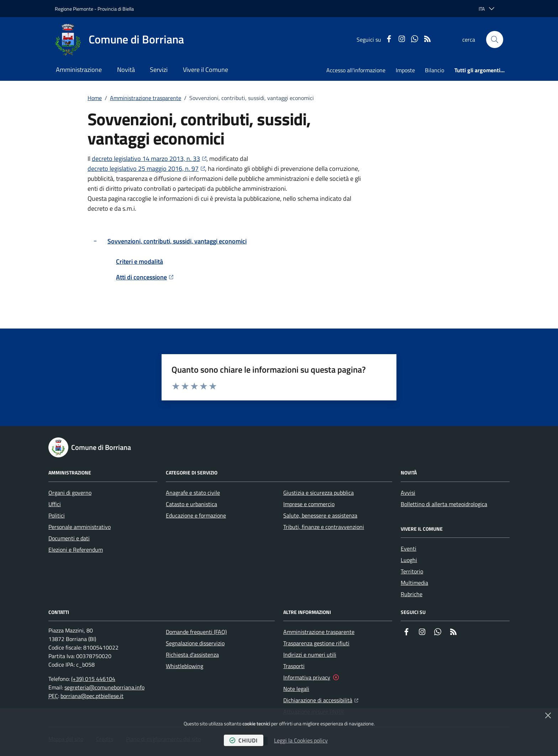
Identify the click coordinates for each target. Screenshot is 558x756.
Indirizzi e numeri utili (310, 655)
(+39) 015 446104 (93, 679)
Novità (126, 70)
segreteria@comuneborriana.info (104, 687)
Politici (57, 515)
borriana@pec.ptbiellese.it (92, 696)
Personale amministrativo (80, 527)
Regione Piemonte (74, 9)
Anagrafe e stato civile (193, 493)
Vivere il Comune (206, 70)
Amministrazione (79, 70)
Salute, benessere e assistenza (320, 515)
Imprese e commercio (309, 504)
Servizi (159, 70)
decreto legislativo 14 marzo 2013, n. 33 (149, 159)
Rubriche (412, 594)
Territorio (412, 571)
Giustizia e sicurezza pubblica (319, 493)
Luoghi (409, 560)
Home (95, 98)
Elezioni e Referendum (76, 550)
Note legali (296, 689)
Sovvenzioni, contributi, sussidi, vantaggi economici (177, 241)
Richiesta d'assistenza (192, 655)
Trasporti (294, 666)
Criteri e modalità (139, 261)
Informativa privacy (307, 677)
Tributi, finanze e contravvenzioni (324, 527)
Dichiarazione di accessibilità (321, 699)
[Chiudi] (548, 715)
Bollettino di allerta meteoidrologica (444, 504)
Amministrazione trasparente (146, 98)
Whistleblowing (185, 666)
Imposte (405, 70)
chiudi (244, 740)
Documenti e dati (69, 538)
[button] (495, 40)
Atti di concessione (145, 277)
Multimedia (414, 583)
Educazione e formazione (196, 515)
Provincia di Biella (116, 9)
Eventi (409, 548)
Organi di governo (70, 493)
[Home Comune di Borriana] (119, 40)
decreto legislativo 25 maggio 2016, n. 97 (146, 169)
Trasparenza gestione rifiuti (316, 643)
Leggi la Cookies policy (301, 740)
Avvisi (408, 493)
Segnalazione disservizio (195, 643)
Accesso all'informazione (356, 70)
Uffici (55, 504)
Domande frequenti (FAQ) (196, 632)
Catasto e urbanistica (191, 504)
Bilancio (435, 70)
